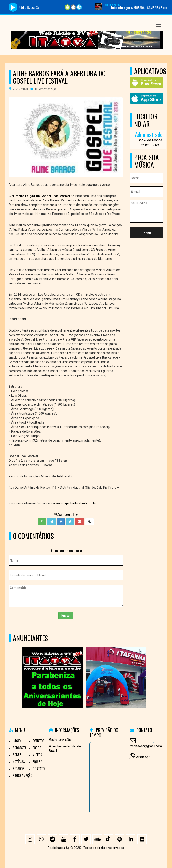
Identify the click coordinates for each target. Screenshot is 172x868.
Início (17, 741)
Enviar (66, 616)
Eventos (39, 741)
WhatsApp (143, 757)
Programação (22, 775)
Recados (18, 768)
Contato (39, 768)
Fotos (37, 748)
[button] (159, 26)
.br (94, 503)
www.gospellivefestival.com (73, 503)
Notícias (19, 761)
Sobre (17, 754)
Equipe (37, 761)
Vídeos (37, 754)
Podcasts (20, 748)
